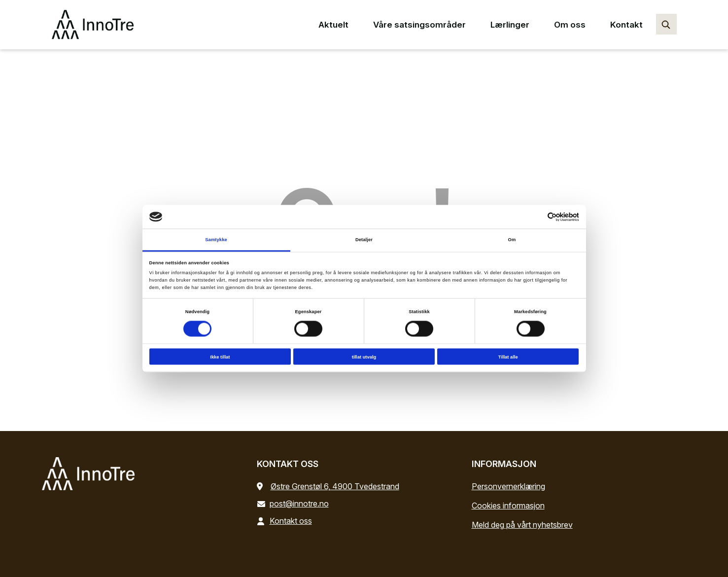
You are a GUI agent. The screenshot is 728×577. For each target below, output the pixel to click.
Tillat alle (508, 357)
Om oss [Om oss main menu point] (570, 25)
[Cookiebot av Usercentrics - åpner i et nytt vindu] (536, 217)
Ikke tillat (220, 357)
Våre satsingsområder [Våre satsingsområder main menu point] (419, 25)
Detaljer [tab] (364, 240)
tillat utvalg (364, 357)
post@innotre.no (295, 504)
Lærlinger (510, 25)
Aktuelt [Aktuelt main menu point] (333, 25)
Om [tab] (512, 240)
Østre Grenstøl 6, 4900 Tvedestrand (335, 486)
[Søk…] (666, 24)
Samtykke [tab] (216, 240)
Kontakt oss (286, 521)
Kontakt (626, 25)
